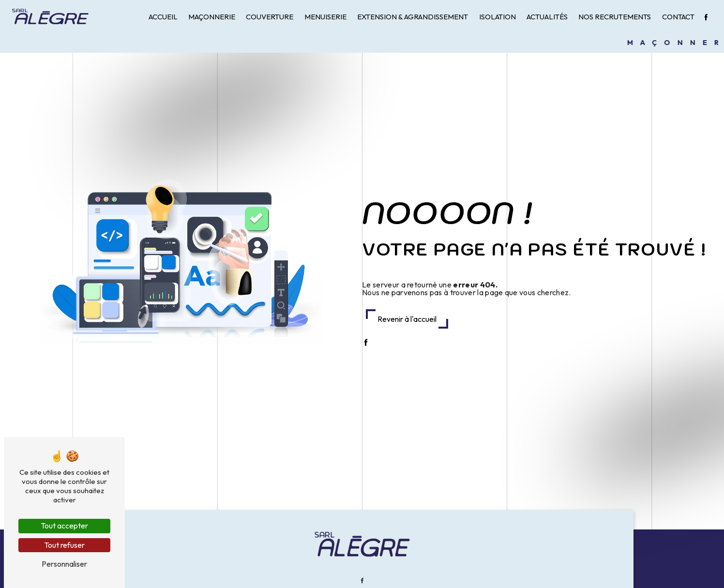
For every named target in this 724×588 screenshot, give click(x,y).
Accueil (163, 17)
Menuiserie (325, 17)
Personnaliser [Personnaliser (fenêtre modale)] (64, 564)
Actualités (547, 17)
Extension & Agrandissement (413, 17)
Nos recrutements (615, 17)
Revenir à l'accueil (407, 319)
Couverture (270, 17)
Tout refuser (64, 545)
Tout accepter (64, 526)
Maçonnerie (212, 17)
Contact (678, 17)
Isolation (498, 17)
